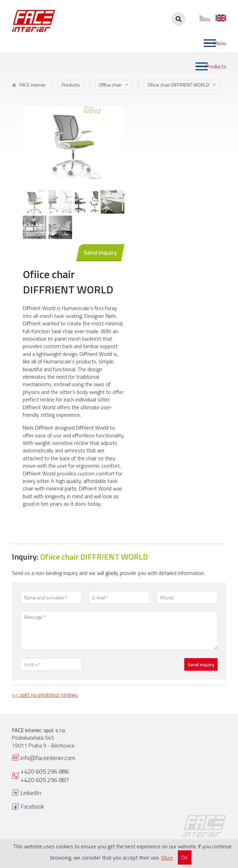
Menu (220, 43)
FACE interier (29, 85)
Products (216, 66)
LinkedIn (31, 793)
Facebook (32, 806)
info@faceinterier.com (48, 758)
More (167, 857)
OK (185, 857)
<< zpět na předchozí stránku (45, 695)
